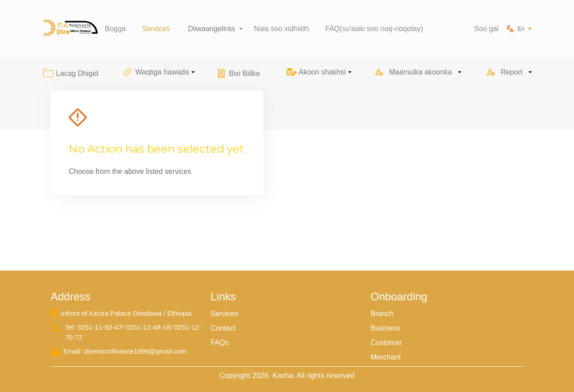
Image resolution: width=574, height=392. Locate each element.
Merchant (386, 357)
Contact (223, 328)
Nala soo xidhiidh (282, 29)
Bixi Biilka (244, 73)
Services (156, 29)
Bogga (115, 29)
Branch (382, 314)
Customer (386, 343)
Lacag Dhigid (77, 73)
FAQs (220, 343)
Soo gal (486, 29)
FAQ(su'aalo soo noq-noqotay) (374, 29)
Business (385, 328)
